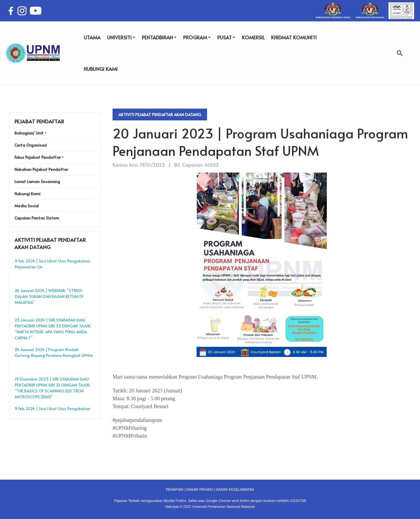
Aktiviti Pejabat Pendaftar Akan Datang (160, 114)
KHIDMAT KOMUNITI (294, 37)
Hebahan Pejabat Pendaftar (41, 169)
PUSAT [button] (226, 37)
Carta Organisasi (31, 145)
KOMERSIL (253, 37)
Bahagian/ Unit (29, 133)
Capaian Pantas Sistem (37, 218)
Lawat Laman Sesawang (37, 181)
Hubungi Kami (27, 194)
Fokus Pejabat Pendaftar (38, 157)
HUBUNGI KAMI (101, 69)
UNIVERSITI (121, 37)
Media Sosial (27, 206)
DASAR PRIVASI (200, 489)
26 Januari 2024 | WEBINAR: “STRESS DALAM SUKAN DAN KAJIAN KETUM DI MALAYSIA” (49, 296)
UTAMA (92, 37)
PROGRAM (197, 37)
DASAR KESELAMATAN (235, 489)
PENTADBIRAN (159, 37)
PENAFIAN (175, 489)
